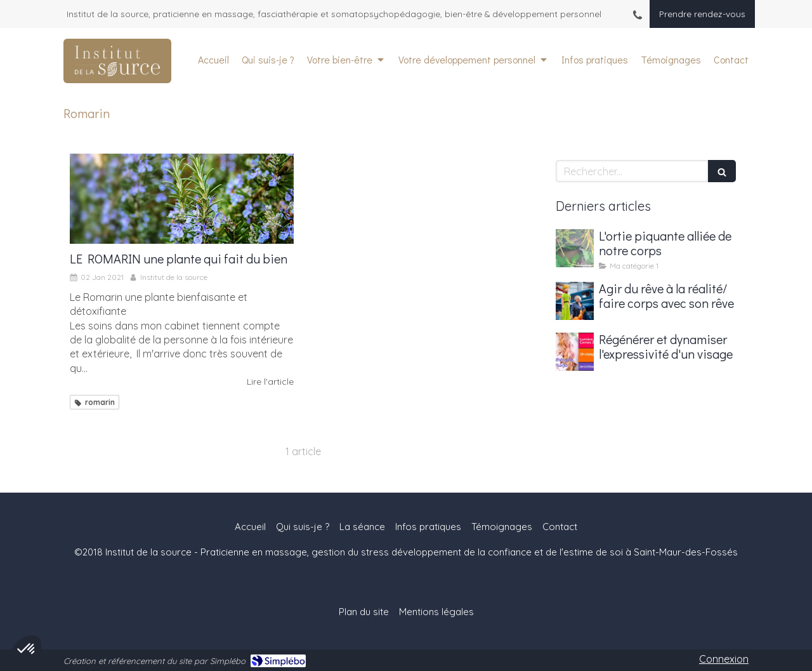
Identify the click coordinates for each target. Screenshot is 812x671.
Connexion (724, 659)
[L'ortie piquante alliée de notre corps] (575, 248)
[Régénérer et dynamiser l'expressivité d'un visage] (575, 352)
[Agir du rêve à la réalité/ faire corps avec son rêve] (575, 301)
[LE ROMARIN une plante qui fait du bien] (182, 198)
